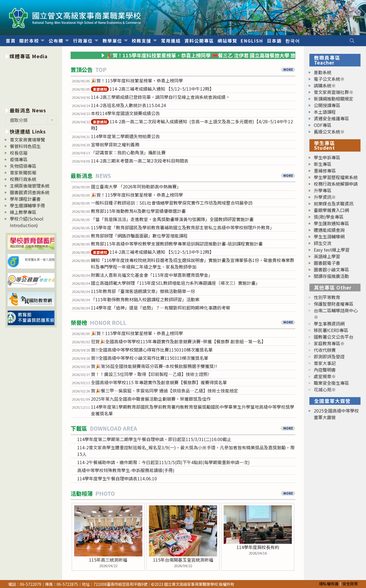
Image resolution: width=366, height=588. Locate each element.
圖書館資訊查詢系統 (30, 192)
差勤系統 (323, 72)
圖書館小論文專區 (331, 269)
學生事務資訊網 (329, 324)
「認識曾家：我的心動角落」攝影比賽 (128, 152)
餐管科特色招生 (25, 146)
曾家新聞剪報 (23, 172)
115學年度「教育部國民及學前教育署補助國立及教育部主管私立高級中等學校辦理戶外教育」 (183, 227)
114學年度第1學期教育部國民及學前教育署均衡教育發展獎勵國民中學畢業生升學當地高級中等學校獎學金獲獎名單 (193, 410)
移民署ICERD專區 (331, 330)
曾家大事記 (325, 363)
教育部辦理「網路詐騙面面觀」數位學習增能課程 (139, 236)
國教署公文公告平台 (334, 337)
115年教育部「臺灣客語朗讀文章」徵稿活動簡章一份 (143, 291)
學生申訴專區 (327, 157)
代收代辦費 (325, 350)
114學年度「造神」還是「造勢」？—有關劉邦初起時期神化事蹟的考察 (161, 308)
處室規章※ (325, 376)
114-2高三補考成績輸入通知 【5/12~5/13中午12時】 (152, 89)
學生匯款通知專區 (331, 223)
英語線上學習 (327, 256)
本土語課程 (325, 112)
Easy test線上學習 (332, 250)
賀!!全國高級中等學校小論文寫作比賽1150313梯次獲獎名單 (150, 358)
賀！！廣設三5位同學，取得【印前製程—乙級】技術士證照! (150, 374)
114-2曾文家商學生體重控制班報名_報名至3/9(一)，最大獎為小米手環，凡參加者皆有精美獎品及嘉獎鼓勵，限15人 (186, 451)
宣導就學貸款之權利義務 (115, 144)
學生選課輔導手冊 (27, 205)
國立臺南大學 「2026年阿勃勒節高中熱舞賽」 (136, 186)
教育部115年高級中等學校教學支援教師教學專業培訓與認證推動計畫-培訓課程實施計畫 (177, 244)
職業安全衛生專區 (331, 383)
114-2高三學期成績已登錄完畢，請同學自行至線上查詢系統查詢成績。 (160, 97)
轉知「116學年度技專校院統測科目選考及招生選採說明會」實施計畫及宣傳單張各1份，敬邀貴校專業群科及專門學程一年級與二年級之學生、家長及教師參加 (193, 263)
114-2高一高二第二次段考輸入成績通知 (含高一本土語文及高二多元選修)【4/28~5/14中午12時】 (192, 125)
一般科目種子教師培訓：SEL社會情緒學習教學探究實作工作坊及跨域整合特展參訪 (172, 203)
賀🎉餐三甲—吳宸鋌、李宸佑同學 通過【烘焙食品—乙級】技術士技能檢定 (165, 391)
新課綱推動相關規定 (334, 99)
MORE (288, 69)
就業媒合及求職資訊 (334, 204)
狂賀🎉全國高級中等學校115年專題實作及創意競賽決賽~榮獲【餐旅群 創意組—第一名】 (178, 341)
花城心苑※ (325, 389)
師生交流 (323, 243)
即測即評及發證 (329, 356)
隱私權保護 (329, 583)
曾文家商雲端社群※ (334, 92)
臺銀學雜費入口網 (331, 210)
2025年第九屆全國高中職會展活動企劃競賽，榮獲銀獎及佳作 (151, 399)
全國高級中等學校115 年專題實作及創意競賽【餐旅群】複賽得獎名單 (159, 382)
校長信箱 (19, 153)
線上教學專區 (23, 212)
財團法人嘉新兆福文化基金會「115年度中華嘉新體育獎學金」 (152, 275)
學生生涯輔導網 (329, 236)
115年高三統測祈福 (108, 560)
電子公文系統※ (329, 79)
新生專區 (323, 164)
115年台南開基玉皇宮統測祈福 (183, 560)
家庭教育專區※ (329, 343)
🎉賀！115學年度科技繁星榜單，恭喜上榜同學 (138, 80)
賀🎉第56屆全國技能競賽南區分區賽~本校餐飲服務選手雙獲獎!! (154, 366)
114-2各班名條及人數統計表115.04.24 (128, 105)
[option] (31, 82)
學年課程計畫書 (25, 199)
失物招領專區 (23, 166)
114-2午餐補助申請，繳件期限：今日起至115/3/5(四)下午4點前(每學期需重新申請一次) (163, 462)
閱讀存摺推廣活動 (331, 276)
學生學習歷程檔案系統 (336, 177)
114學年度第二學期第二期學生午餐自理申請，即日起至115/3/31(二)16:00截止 (154, 439)
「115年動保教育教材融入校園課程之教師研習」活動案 (145, 299)
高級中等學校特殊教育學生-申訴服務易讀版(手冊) (126, 470)
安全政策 (350, 583)
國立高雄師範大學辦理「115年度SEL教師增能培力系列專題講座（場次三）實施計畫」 (175, 283)
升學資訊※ (325, 197)
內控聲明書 (325, 370)
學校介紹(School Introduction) (27, 222)
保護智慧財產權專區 (334, 304)
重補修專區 (325, 171)
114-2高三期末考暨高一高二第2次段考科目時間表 (140, 161)
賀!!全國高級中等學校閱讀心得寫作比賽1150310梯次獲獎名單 (152, 350)
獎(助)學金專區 (329, 217)
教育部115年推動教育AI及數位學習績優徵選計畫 (138, 211)
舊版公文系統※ (329, 132)
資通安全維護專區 (331, 118)
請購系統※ (325, 85)
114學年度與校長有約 (258, 547)
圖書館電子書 (327, 263)
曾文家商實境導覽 (27, 140)
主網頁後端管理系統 (30, 186)
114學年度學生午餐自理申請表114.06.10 (117, 478)
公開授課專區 (327, 105)
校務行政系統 (23, 179)
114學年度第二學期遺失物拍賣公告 (125, 136)
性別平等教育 (327, 297)
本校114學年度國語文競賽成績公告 (125, 113)
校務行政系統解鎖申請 (336, 184)
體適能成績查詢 (329, 230)
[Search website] (352, 41)
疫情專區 (19, 159)
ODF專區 (323, 125)
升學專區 (323, 190)
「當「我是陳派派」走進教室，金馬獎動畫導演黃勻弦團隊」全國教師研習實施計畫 (172, 219)
